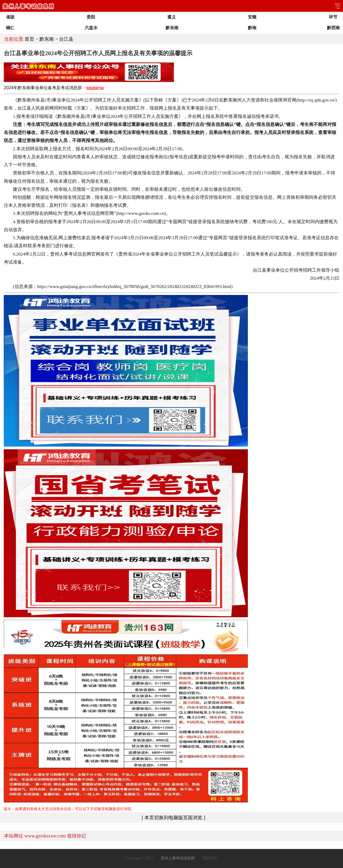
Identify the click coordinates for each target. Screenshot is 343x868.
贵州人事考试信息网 (178, 858)
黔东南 (47, 39)
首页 (29, 39)
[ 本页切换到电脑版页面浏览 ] (174, 818)
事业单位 (39, 88)
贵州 (68, 213)
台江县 (66, 39)
